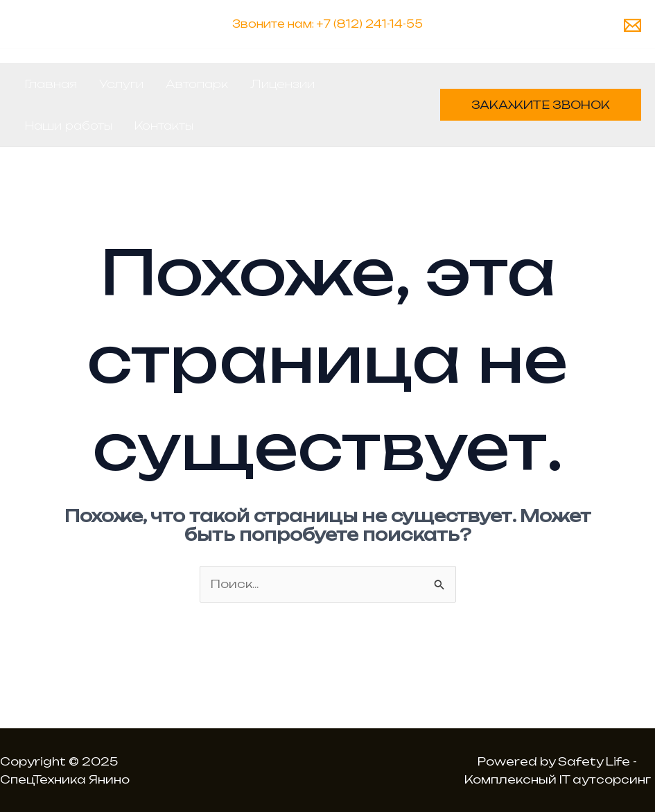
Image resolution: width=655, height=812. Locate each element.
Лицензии (282, 84)
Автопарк (197, 84)
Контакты (164, 126)
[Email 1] (632, 25)
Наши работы (69, 126)
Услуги (121, 84)
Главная (51, 84)
